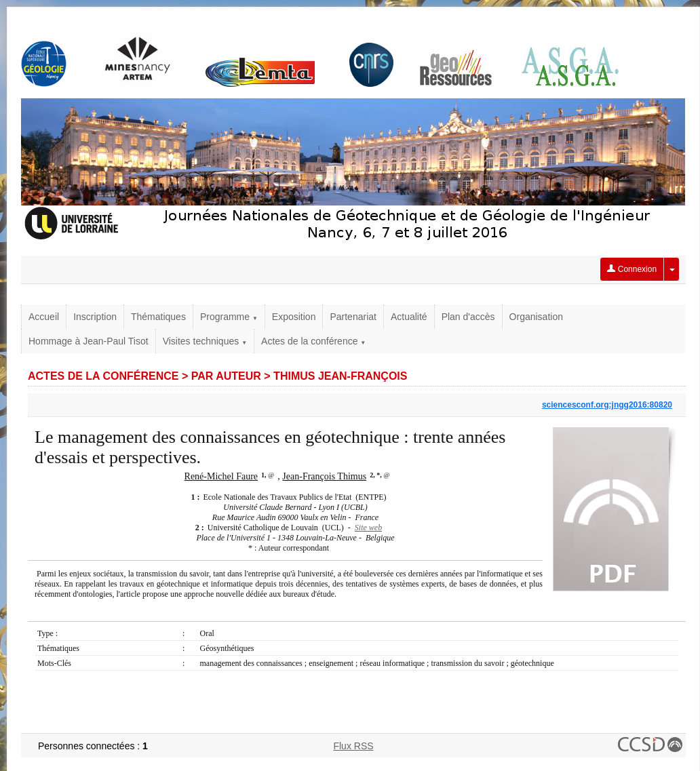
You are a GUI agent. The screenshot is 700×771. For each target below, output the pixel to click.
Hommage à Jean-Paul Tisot (89, 341)
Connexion (632, 269)
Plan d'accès (468, 317)
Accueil (44, 317)
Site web (368, 528)
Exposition (294, 317)
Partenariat (353, 317)
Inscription (95, 317)
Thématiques (158, 317)
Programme (229, 317)
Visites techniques (205, 341)
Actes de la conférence (313, 341)
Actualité (409, 317)
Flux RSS (353, 746)
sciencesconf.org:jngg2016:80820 (607, 405)
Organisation (536, 317)
